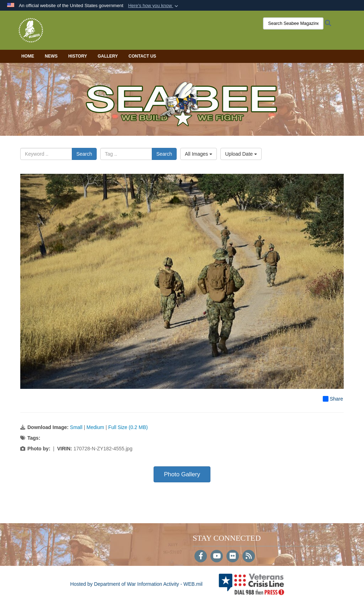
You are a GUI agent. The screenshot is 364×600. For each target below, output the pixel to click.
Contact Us (143, 56)
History (78, 56)
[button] (154, 6)
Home (28, 56)
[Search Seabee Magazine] (293, 23)
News (51, 56)
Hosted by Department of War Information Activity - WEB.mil (136, 584)
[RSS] (249, 557)
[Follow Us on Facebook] (201, 557)
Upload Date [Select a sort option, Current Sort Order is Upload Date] (241, 154)
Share (333, 399)
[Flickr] (233, 557)
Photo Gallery (182, 474)
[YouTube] (217, 557)
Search (84, 154)
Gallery (108, 56)
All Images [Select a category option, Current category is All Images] (199, 154)
